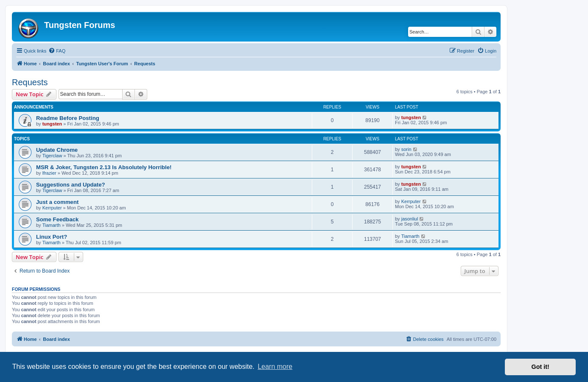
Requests (30, 82)
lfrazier (49, 173)
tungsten (52, 124)
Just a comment (57, 202)
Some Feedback (57, 219)
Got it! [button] (540, 367)
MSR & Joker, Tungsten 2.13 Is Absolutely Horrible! (104, 167)
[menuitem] (57, 51)
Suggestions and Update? (71, 185)
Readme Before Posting (68, 118)
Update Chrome (57, 150)
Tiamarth (52, 225)
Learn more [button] (275, 367)
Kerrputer (52, 208)
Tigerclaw (52, 156)
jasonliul (410, 219)
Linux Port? (52, 237)
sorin (406, 149)
